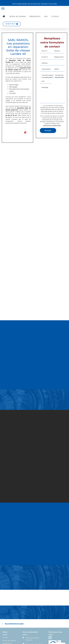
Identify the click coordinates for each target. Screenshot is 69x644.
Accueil (5, 637)
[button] (34, 624)
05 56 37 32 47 (11, 116)
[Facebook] (50, 638)
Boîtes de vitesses (9, 641)
